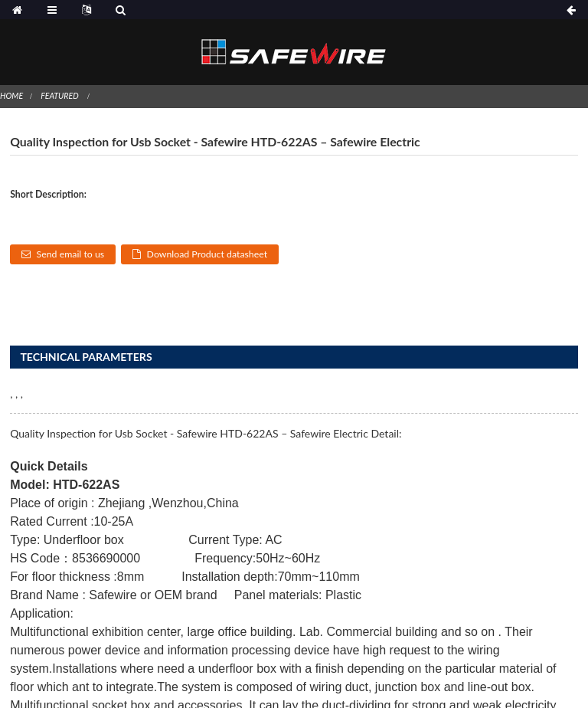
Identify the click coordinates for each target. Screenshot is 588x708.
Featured (59, 96)
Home (11, 96)
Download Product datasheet (207, 254)
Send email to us (71, 254)
